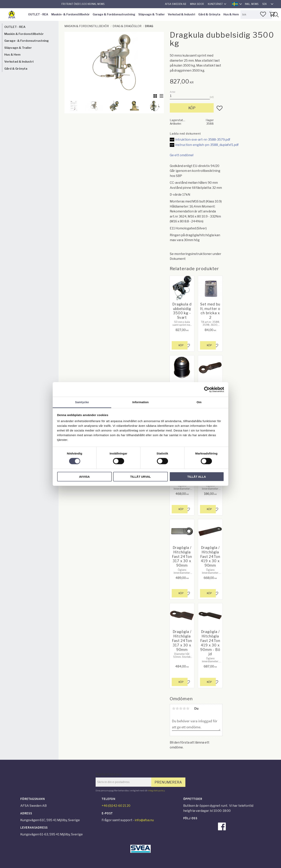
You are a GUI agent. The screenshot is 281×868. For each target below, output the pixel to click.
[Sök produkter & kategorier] (256, 15)
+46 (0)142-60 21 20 (116, 806)
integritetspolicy (156, 791)
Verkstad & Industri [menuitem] (181, 14)
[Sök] (276, 15)
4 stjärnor (184, 708)
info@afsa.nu (144, 820)
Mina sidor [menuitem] (197, 4)
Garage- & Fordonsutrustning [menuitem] (27, 41)
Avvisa (84, 477)
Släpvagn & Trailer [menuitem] (152, 14)
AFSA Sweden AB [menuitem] (176, 4)
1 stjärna (174, 708)
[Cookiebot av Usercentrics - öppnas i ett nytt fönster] (207, 389)
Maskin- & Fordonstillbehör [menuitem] (70, 14)
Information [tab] (140, 402)
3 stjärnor (181, 708)
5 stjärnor (188, 708)
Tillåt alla (197, 477)
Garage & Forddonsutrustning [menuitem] (114, 14)
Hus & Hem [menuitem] (231, 14)
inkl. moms (252, 4)
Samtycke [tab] (82, 402)
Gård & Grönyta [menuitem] (209, 14)
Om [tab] (199, 402)
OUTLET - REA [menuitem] (38, 14)
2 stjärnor (177, 708)
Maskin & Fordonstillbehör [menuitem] (24, 34)
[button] (263, 14)
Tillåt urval (140, 477)
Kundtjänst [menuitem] (215, 4)
